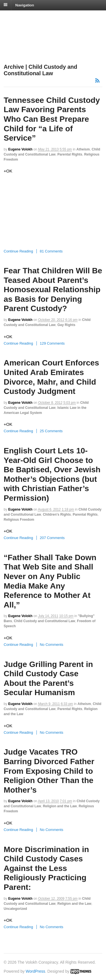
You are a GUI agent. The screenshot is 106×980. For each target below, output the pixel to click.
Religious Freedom (19, 520)
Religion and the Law (60, 806)
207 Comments (52, 538)
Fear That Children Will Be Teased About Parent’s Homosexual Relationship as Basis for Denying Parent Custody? (53, 290)
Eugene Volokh (20, 149)
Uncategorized (15, 909)
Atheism (83, 149)
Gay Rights (66, 325)
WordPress (35, 971)
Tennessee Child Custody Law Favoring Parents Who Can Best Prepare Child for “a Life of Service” (52, 119)
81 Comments (51, 251)
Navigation (25, 5)
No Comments (52, 645)
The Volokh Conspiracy (44, 17)
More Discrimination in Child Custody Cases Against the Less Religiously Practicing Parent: (46, 868)
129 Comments (52, 343)
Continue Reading (18, 251)
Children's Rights (57, 515)
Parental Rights (70, 154)
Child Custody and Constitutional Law (45, 621)
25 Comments (51, 431)
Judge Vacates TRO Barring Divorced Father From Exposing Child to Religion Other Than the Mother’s (49, 771)
